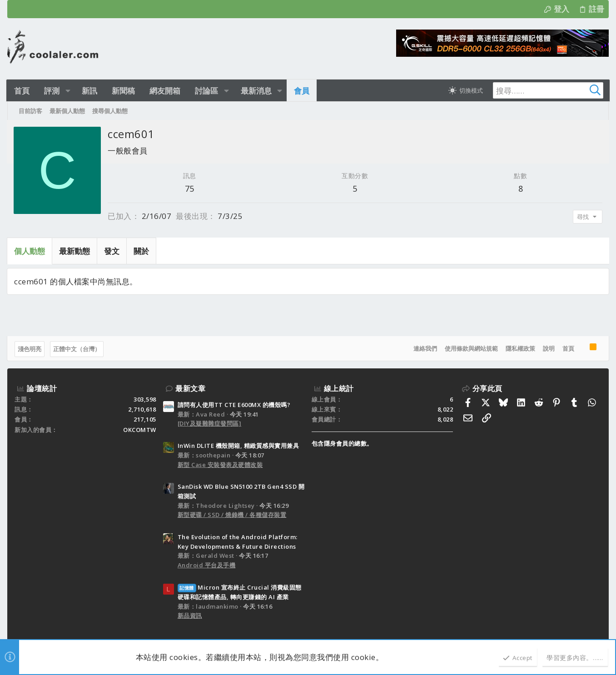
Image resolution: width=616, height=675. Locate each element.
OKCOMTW (140, 430)
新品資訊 (190, 615)
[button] (68, 91)
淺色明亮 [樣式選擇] (30, 349)
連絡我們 (425, 348)
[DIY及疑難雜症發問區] (210, 423)
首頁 (568, 348)
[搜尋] (544, 90)
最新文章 (190, 388)
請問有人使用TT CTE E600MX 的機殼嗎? (234, 405)
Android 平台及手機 (207, 565)
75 (190, 189)
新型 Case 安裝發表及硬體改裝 (220, 465)
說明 (548, 348)
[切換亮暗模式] (463, 90)
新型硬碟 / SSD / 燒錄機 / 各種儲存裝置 (232, 515)
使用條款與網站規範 (471, 348)
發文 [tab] (112, 251)
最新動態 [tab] (75, 251)
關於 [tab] (142, 251)
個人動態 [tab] (30, 251)
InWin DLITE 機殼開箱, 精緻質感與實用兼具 (238, 446)
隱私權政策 (520, 348)
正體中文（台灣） (77, 349)
